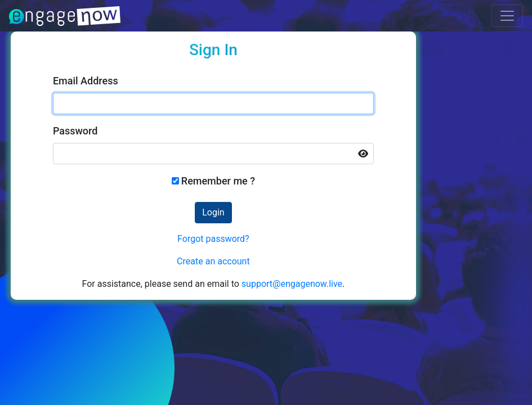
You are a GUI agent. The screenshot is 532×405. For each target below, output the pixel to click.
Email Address (86, 81)
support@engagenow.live (292, 284)
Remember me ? (218, 181)
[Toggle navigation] (507, 16)
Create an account (213, 261)
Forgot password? (213, 239)
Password (75, 131)
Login (213, 212)
